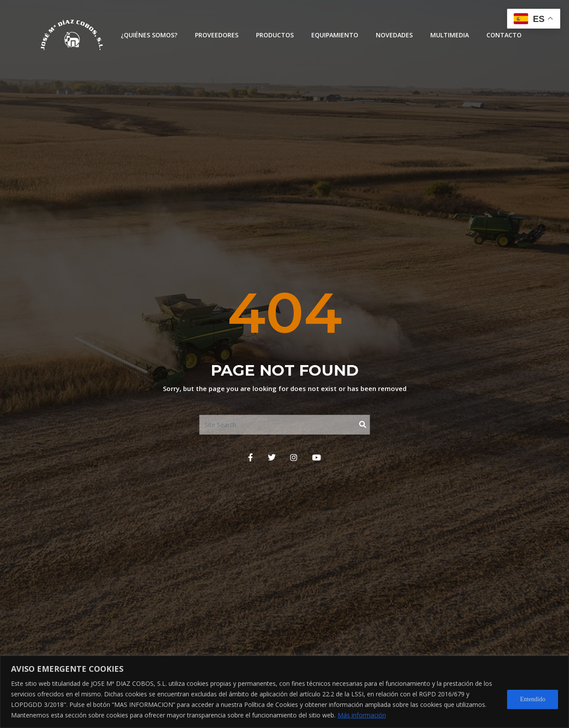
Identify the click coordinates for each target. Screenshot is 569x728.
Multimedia (450, 35)
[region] (284, 692)
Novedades (394, 35)
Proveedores (217, 35)
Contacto (504, 35)
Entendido (533, 699)
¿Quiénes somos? (149, 35)
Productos (275, 35)
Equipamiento (335, 35)
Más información (362, 715)
